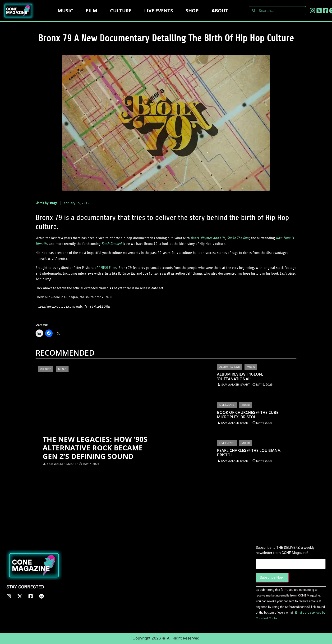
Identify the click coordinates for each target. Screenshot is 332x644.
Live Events (227, 405)
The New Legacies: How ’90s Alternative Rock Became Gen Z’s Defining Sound (95, 448)
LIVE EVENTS (159, 11)
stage (53, 203)
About (220, 11)
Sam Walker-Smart (62, 464)
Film (92, 11)
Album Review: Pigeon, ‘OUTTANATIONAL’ (240, 377)
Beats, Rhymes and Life (208, 238)
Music (65, 11)
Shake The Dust (238, 238)
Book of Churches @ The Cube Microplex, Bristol (248, 415)
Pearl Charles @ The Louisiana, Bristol (249, 453)
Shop (192, 11)
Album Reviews (230, 367)
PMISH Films (108, 268)
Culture (121, 11)
